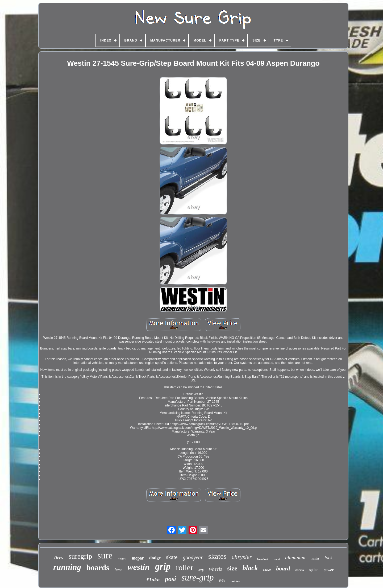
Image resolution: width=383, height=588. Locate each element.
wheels (216, 569)
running (67, 567)
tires (59, 558)
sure (105, 555)
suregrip (80, 556)
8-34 (222, 580)
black (250, 568)
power (329, 570)
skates (217, 556)
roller (184, 567)
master (315, 558)
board (283, 568)
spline (314, 570)
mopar (138, 558)
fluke (153, 580)
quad (277, 559)
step (201, 570)
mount (122, 558)
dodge (155, 558)
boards (98, 568)
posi (170, 579)
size (232, 568)
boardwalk (263, 559)
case (267, 570)
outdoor (236, 581)
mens (300, 570)
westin (139, 567)
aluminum (295, 558)
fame (118, 570)
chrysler (242, 557)
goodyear (193, 557)
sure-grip (198, 578)
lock (328, 558)
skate (172, 557)
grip (163, 567)
